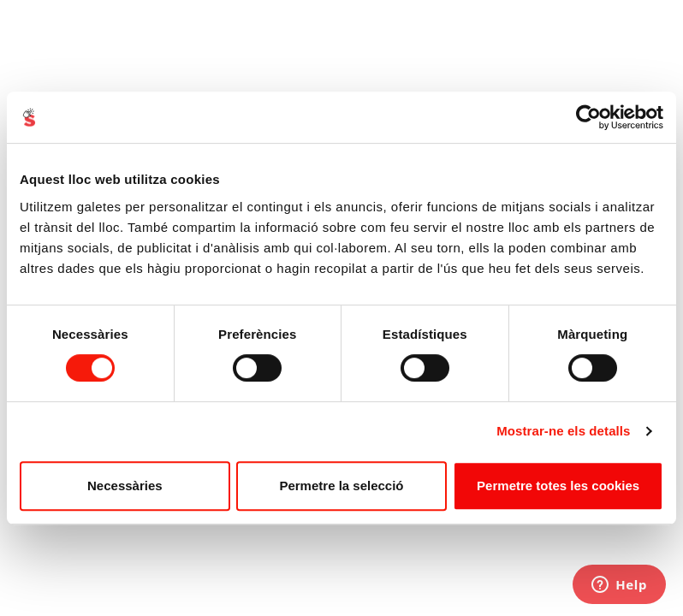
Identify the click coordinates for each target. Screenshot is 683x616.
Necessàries (125, 486)
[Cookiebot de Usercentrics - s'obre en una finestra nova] (588, 117)
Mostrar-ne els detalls (563, 431)
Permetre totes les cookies (558, 486)
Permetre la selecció (341, 486)
